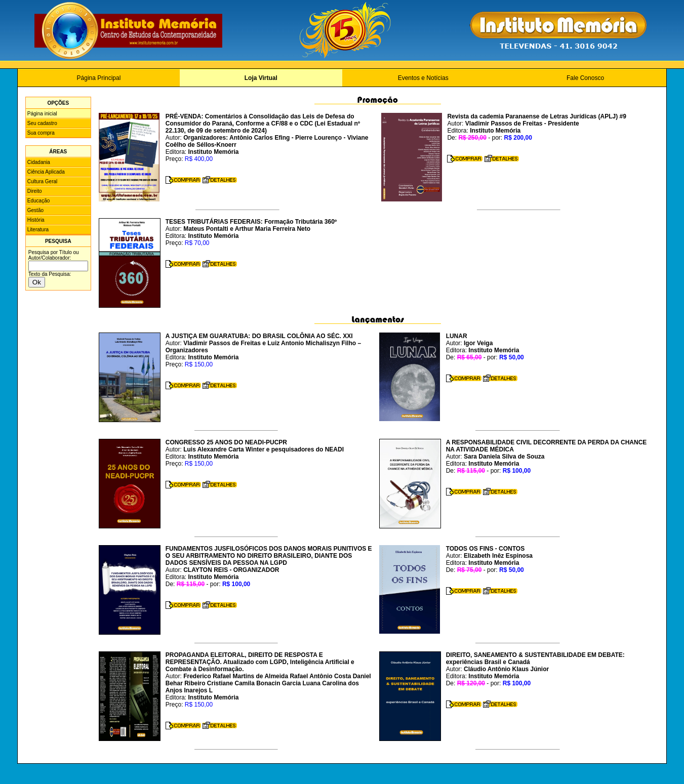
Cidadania (39, 162)
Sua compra (41, 133)
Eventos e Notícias (423, 78)
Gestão (35, 210)
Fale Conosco (585, 78)
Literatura (38, 230)
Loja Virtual (261, 78)
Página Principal (99, 78)
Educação (38, 201)
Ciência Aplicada (46, 172)
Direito (35, 191)
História (36, 220)
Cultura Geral (42, 181)
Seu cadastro (42, 123)
